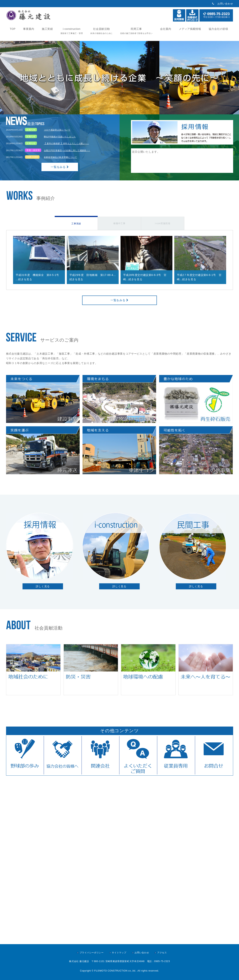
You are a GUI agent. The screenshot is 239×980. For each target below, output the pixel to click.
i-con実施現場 (163, 223)
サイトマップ (119, 953)
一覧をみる (60, 167)
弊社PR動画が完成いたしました (60, 137)
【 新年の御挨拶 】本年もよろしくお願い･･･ (66, 143)
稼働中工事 (119, 223)
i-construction (72, 31)
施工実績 (47, 29)
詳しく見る (43, 586)
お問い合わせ (225, 4)
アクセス (162, 953)
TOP (13, 29)
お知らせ (31, 130)
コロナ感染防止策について (57, 130)
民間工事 (136, 31)
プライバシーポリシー (92, 953)
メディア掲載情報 (190, 29)
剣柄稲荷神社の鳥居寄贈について (61, 157)
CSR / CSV (32, 157)
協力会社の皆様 (218, 29)
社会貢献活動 (101, 31)
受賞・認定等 (33, 150)
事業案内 (29, 29)
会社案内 (166, 29)
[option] (39, 260)
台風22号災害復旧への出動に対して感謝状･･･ (67, 150)
